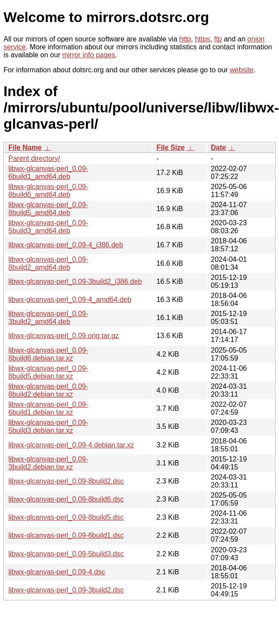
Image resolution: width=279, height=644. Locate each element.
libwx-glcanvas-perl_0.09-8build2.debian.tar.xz (48, 390)
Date (218, 147)
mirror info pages (88, 55)
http (185, 39)
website (242, 70)
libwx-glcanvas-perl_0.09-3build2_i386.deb (75, 281)
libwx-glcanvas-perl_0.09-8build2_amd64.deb (48, 263)
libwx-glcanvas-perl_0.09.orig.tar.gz (64, 336)
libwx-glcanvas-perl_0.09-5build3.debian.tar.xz (48, 426)
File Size (170, 147)
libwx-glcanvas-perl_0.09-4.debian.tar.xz (71, 445)
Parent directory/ (34, 158)
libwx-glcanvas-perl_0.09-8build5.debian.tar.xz (48, 372)
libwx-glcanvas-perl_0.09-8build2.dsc (66, 481)
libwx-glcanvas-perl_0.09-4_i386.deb (66, 245)
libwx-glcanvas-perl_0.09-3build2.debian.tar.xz (48, 463)
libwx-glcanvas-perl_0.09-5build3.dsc (66, 554)
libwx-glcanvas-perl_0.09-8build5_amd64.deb (48, 209)
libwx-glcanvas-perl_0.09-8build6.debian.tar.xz (48, 354)
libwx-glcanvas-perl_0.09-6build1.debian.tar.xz (48, 408)
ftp (218, 39)
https (203, 39)
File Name (25, 147)
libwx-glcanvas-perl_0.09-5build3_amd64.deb (48, 227)
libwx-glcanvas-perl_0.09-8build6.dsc (66, 499)
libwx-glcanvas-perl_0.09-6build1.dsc (66, 535)
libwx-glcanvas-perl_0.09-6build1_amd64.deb (48, 173)
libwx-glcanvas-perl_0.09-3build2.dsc (66, 590)
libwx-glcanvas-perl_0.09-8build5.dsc (66, 517)
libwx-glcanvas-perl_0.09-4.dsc (57, 572)
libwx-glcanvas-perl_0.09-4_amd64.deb (70, 300)
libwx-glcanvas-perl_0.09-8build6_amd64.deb (48, 191)
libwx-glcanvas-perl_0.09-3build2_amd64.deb (48, 318)
